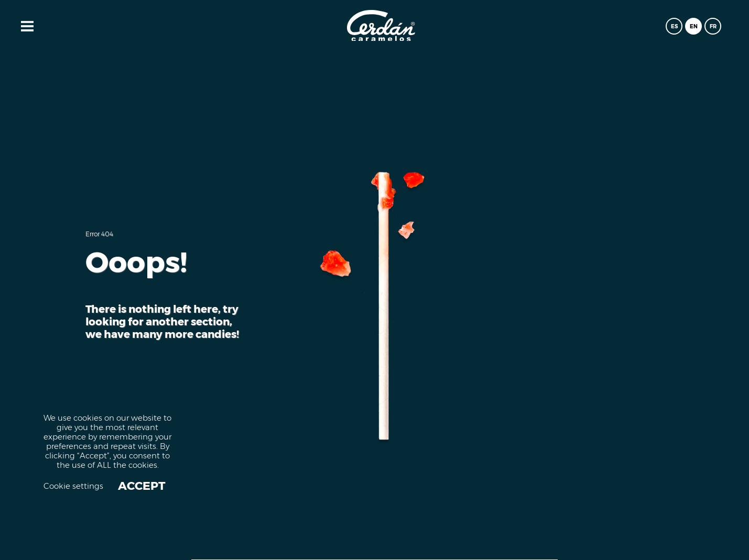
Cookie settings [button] (73, 486)
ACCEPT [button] (142, 486)
